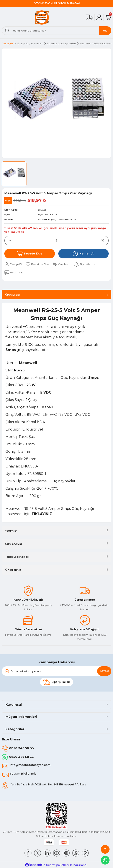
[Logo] (42, 17)
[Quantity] (56, 241)
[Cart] (108, 17)
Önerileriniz (13, 570)
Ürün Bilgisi (13, 295)
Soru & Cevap (14, 544)
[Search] (56, 31)
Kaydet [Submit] (104, 671)
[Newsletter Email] (56, 671)
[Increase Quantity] (105, 241)
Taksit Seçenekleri (17, 557)
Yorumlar (11, 531)
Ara (105, 31)
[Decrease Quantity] (8, 241)
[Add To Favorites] (37, 264)
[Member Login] (99, 17)
